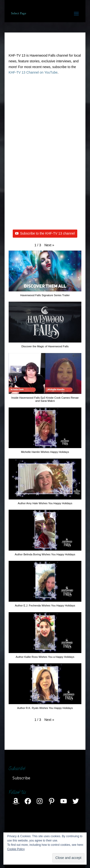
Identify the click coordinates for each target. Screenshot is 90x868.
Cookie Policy (16, 849)
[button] (49, 245)
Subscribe (21, 778)
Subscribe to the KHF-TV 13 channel (45, 233)
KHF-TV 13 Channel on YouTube (33, 72)
